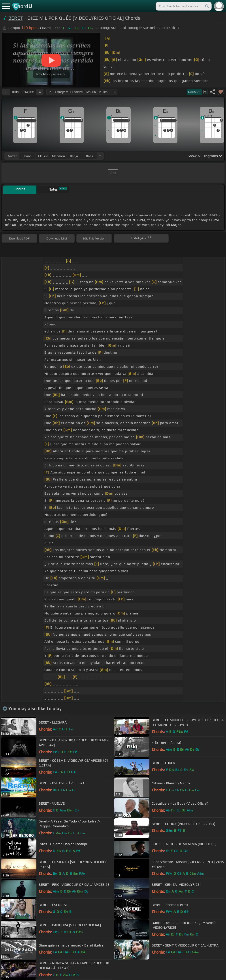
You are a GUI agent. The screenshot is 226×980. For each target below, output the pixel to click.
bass (89, 156)
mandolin (58, 156)
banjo (74, 156)
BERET (16, 18)
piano (28, 156)
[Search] (207, 6)
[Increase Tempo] (40, 92)
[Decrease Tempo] (6, 92)
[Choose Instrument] (100, 156)
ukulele (43, 156)
